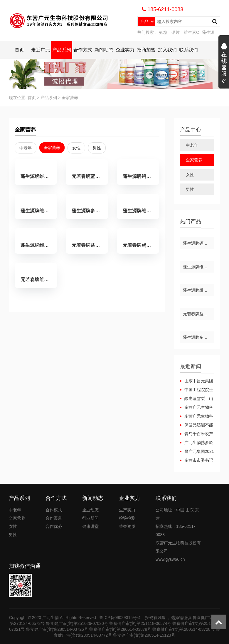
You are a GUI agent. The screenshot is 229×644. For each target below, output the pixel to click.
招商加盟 (146, 50)
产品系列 (62, 50)
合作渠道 (54, 518)
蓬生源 (208, 32)
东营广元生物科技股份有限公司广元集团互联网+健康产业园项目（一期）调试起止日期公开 (197, 416)
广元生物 (50, 618)
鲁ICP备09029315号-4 (120, 618)
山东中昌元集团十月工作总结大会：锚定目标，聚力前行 (197, 381)
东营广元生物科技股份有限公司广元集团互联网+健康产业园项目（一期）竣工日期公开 (197, 408)
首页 (19, 50)
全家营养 (70, 98)
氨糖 (163, 32)
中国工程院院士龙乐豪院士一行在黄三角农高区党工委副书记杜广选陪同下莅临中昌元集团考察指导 (197, 390)
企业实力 (125, 50)
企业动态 (90, 510)
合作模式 (54, 510)
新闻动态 (104, 50)
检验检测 (127, 518)
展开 (224, 64)
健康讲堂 (90, 526)
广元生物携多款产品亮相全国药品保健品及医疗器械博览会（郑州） (197, 443)
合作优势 (54, 526)
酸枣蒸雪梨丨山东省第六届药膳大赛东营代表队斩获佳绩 (197, 399)
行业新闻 (90, 518)
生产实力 (127, 510)
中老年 (26, 148)
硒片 (176, 32)
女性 (76, 148)
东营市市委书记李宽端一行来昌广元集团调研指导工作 (197, 461)
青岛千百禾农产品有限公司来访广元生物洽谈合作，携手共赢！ (197, 434)
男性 (97, 148)
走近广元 (41, 50)
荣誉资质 (127, 526)
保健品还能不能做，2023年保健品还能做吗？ (197, 425)
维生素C (191, 32)
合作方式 (83, 50)
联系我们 (188, 50)
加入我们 (167, 50)
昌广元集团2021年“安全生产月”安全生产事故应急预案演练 (197, 452)
